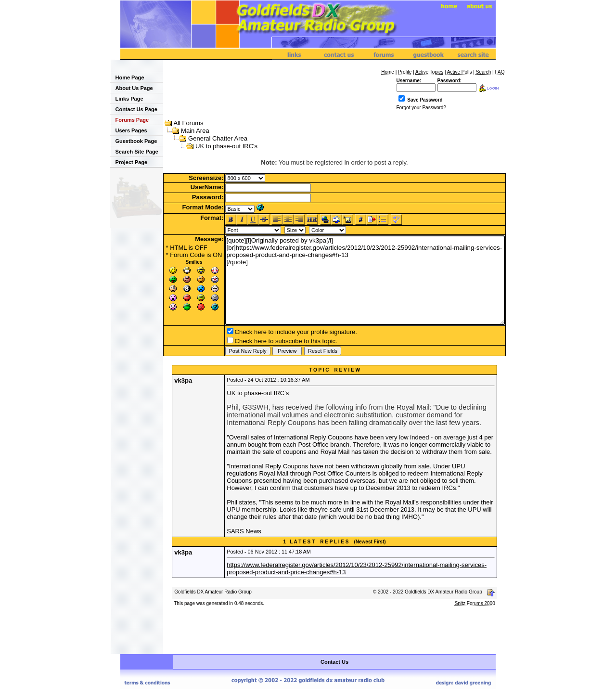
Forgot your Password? (421, 108)
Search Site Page (134, 152)
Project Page (129, 162)
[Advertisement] (334, 631)
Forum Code (187, 255)
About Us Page (131, 88)
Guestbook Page (134, 141)
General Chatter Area (218, 138)
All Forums (188, 123)
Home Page (127, 77)
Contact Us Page (134, 109)
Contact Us (334, 662)
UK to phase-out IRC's (226, 146)
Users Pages (128, 130)
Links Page (127, 99)
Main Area (195, 131)
